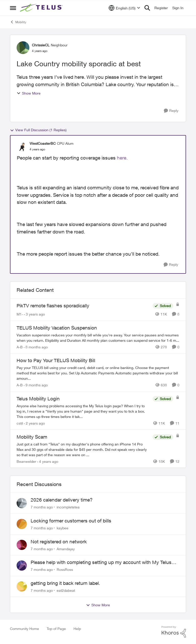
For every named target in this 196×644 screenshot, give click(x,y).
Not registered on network (59, 542)
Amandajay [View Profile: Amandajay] (66, 549)
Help (77, 629)
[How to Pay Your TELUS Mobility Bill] (98, 373)
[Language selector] (124, 8)
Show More (29, 93)
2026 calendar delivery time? (62, 500)
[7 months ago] (42, 507)
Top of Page (56, 629)
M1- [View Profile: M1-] (20, 314)
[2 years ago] (34, 423)
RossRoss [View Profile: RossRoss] (65, 569)
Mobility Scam (32, 437)
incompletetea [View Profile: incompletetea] (68, 507)
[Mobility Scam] (83, 449)
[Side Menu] (13, 8)
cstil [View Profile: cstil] (20, 423)
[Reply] (171, 111)
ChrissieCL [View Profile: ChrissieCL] (41, 45)
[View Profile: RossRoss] (22, 566)
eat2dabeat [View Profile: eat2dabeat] (66, 590)
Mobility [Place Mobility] (18, 22)
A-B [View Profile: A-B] (20, 347)
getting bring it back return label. (65, 583)
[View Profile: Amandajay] (22, 545)
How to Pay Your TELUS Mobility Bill (56, 360)
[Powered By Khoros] (174, 632)
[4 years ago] (48, 461)
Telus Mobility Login (38, 399)
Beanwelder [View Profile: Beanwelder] (26, 461)
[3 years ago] (34, 314)
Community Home (24, 629)
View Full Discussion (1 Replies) (38, 130)
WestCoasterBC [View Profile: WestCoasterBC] (43, 143)
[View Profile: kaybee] (22, 524)
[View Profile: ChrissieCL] (23, 48)
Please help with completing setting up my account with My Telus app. (101, 562)
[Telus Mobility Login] (83, 411)
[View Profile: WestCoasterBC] (22, 146)
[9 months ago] (36, 385)
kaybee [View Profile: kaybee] (63, 528)
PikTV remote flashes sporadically (53, 306)
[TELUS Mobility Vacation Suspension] (98, 337)
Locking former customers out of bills (71, 521)
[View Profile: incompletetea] (22, 503)
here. (122, 158)
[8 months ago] (36, 347)
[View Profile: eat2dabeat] (22, 586)
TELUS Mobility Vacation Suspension (57, 328)
